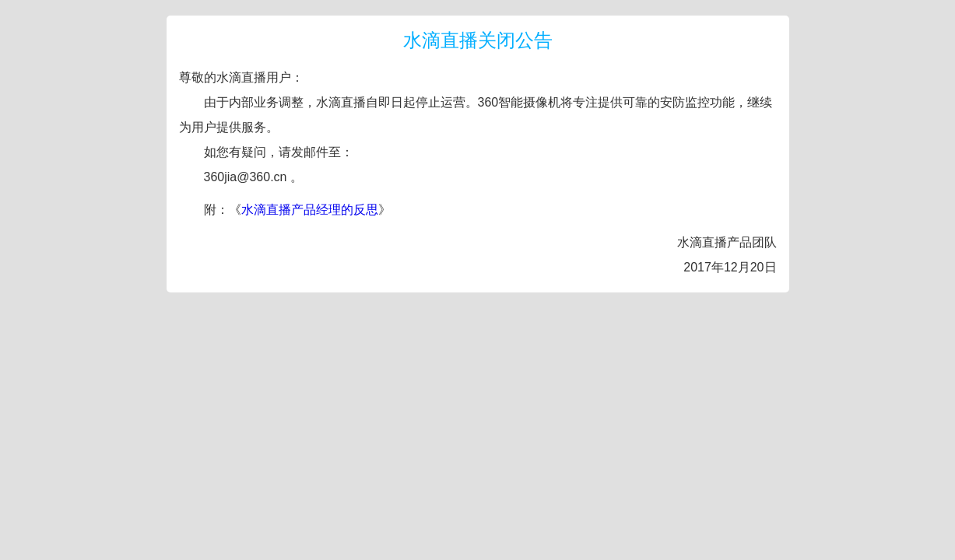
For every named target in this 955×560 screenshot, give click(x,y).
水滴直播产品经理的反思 (310, 210)
